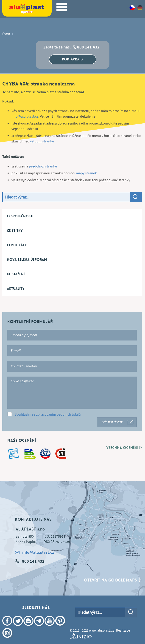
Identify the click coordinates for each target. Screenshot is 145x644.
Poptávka (73, 59)
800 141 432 (88, 47)
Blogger (29, 627)
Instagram (8, 640)
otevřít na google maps (113, 580)
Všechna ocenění (124, 448)
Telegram (39, 627)
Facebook (8, 627)
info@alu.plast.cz (25, 117)
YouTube (50, 627)
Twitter (18, 627)
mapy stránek (86, 173)
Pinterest (61, 627)
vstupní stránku (42, 141)
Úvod (6, 34)
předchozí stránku (43, 166)
